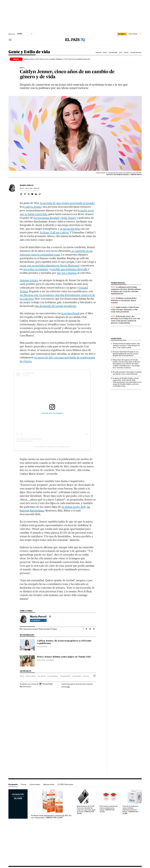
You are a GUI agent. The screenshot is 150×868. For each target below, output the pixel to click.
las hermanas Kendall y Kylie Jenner (55, 218)
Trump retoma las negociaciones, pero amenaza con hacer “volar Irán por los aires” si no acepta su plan (126, 345)
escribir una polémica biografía (69, 269)
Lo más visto (116, 339)
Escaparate (13, 784)
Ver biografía (38, 620)
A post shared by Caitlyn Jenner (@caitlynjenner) (52, 447)
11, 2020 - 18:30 (32, 188)
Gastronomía (113, 53)
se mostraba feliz (70, 229)
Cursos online (35, 784)
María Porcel (27, 185)
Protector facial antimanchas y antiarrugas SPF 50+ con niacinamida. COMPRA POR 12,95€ (52, 817)
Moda (105, 53)
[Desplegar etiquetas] (94, 676)
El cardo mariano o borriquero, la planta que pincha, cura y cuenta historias (127, 373)
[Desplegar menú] (10, 40)
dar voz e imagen (67, 273)
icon (121, 53)
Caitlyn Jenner (33, 207)
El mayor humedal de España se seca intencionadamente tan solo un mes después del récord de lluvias (126, 354)
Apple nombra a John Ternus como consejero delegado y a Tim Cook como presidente (125, 309)
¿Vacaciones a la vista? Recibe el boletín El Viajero (40, 629)
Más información (26, 687)
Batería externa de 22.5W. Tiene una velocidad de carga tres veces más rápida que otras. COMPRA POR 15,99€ (86, 810)
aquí (68, 687)
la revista (71, 313)
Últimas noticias (136, 53)
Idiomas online (49, 784)
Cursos (24, 784)
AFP (38, 647)
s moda (126, 53)
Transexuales (77, 676)
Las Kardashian (53, 676)
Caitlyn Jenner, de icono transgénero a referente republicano (64, 642)
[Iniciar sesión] (135, 34)
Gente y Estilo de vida (29, 52)
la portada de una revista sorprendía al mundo (67, 203)
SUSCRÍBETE (122, 34)
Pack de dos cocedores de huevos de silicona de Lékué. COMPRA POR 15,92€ (109, 809)
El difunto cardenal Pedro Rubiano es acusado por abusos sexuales (124, 300)
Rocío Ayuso (41, 660)
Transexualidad (65, 676)
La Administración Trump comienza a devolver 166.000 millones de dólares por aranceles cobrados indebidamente (126, 290)
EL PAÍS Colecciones (65, 784)
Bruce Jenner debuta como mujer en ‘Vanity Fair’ (64, 657)
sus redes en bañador (36, 269)
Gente (22, 68)
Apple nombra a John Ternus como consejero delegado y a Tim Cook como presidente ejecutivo (57, 59)
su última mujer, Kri (73, 507)
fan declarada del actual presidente (56, 306)
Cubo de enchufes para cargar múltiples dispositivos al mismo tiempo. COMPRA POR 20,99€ (130, 810)
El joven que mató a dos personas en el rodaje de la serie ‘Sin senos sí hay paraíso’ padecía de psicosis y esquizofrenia (125, 320)
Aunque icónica (29, 280)
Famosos (99, 53)
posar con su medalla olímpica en (49, 266)
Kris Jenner (42, 676)
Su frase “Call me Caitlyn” (55, 232)
